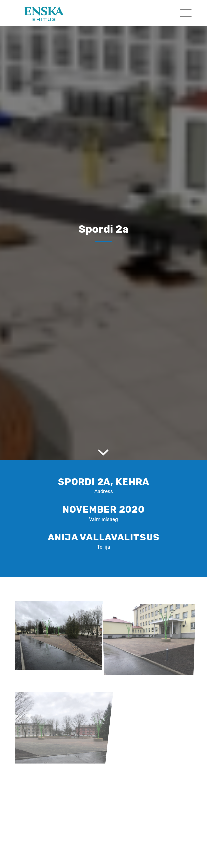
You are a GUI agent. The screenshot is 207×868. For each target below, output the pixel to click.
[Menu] (183, 13)
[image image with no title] (61, 635)
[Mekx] (86, 13)
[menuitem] (183, 13)
